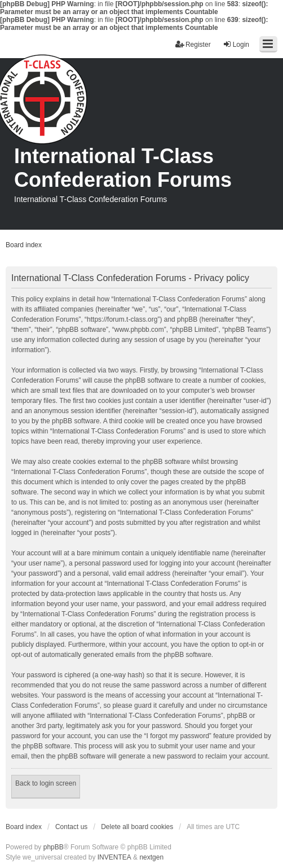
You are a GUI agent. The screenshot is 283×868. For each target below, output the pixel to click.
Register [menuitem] (193, 44)
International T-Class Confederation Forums (123, 168)
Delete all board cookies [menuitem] (137, 827)
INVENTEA (114, 857)
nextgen (151, 857)
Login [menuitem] (236, 44)
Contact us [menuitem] (71, 827)
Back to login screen (46, 783)
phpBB (54, 847)
